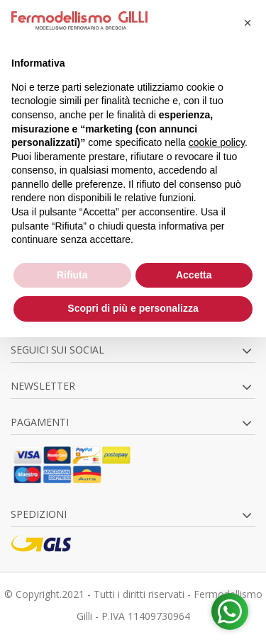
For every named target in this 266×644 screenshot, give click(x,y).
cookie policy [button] (217, 142)
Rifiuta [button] (72, 275)
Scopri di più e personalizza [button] (133, 308)
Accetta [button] (194, 275)
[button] (248, 23)
